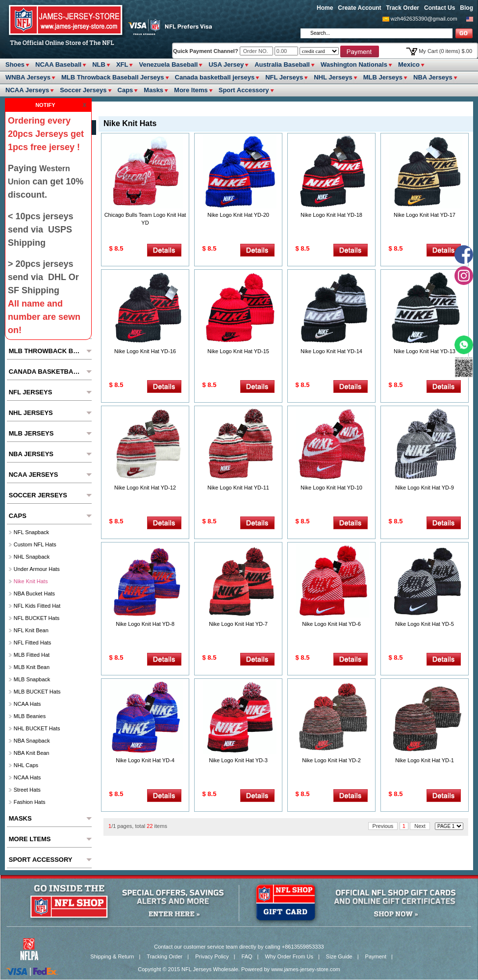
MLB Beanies (30, 716)
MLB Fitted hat (32, 655)
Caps (126, 90)
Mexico (409, 64)
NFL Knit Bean (31, 630)
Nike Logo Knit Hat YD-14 (331, 351)
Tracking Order (164, 956)
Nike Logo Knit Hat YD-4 (145, 760)
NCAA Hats (27, 704)
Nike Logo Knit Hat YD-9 (425, 488)
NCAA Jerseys (27, 90)
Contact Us (440, 8)
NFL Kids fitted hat (37, 606)
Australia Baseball (282, 64)
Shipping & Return (112, 956)
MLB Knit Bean (32, 667)
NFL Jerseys (284, 77)
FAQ (247, 956)
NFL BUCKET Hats (37, 618)
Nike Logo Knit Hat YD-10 (331, 488)
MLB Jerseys (383, 77)
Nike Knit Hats (31, 581)
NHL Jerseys (333, 77)
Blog (466, 8)
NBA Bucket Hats (34, 593)
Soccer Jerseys (83, 90)
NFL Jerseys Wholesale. (211, 969)
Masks (153, 90)
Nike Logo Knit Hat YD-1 (425, 760)
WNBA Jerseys (28, 77)
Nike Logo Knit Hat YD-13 (425, 351)
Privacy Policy (212, 956)
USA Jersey (226, 64)
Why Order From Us (289, 956)
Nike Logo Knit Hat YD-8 (145, 624)
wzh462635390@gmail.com (424, 19)
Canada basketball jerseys (215, 77)
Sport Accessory (244, 90)
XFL (122, 64)
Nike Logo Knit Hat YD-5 (425, 624)
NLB (99, 64)
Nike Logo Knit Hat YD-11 (238, 488)
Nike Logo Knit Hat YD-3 (238, 760)
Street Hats (27, 790)
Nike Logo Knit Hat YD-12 (145, 488)
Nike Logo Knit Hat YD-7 (238, 624)
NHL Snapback (32, 557)
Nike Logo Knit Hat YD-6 (331, 624)
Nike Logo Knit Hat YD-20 (238, 215)
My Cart (445, 51)
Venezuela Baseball (168, 64)
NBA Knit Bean (32, 753)
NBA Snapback (32, 741)
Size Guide (339, 956)
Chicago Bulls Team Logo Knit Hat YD (145, 219)
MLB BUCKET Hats (37, 692)
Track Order (403, 8)
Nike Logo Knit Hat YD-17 (425, 215)
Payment (376, 956)
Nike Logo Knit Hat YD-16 (145, 351)
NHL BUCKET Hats (37, 728)
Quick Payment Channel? (206, 51)
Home (325, 8)
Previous (383, 826)
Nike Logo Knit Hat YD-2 (331, 760)
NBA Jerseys (433, 77)
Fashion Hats (30, 802)
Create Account (359, 8)
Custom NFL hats (35, 544)
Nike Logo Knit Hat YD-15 (238, 351)
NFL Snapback (31, 532)
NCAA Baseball (58, 64)
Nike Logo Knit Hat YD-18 (331, 215)
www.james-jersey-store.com (306, 969)
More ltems (191, 90)
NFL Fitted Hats (33, 643)
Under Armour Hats (37, 569)
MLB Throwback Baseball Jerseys (113, 77)
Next (420, 826)
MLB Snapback (32, 679)
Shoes (15, 64)
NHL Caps (26, 765)
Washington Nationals (354, 64)
